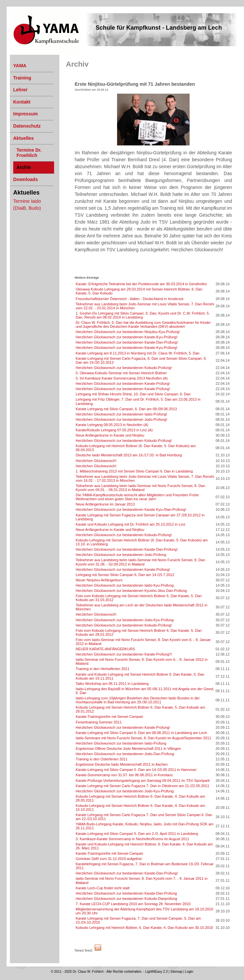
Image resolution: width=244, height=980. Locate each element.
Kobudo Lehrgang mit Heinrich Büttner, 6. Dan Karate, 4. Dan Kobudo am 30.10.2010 (144, 928)
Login (189, 972)
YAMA (15, 12)
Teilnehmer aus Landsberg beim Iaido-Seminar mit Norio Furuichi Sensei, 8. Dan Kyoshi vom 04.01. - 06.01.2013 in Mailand (141, 488)
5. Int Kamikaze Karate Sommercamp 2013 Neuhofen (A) (122, 378)
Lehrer (20, 90)
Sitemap (177, 972)
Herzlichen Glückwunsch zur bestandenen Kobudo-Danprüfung (127, 899)
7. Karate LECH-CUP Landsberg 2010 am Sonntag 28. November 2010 (133, 904)
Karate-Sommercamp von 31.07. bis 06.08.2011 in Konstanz (124, 775)
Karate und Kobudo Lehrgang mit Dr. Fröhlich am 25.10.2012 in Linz (131, 524)
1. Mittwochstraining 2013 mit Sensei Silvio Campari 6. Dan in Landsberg (134, 471)
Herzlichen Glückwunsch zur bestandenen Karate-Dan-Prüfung (126, 893)
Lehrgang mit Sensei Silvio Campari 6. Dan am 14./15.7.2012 (125, 575)
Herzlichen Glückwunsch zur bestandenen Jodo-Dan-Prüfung (125, 754)
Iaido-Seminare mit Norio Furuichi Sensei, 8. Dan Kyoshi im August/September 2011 (144, 738)
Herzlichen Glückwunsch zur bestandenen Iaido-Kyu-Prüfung (125, 585)
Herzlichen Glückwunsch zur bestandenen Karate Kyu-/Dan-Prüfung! (131, 509)
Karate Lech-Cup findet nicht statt (103, 888)
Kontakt (22, 102)
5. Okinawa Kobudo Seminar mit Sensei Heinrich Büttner (121, 373)
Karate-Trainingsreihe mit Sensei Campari (109, 717)
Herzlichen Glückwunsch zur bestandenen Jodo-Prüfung (121, 555)
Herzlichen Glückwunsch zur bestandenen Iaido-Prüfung (121, 743)
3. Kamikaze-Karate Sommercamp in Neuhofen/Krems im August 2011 (133, 839)
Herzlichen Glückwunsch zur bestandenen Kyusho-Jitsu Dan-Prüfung (131, 591)
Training (22, 78)
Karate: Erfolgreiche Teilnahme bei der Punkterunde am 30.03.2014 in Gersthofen (141, 284)
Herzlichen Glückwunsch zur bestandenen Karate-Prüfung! (123, 383)
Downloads (26, 179)
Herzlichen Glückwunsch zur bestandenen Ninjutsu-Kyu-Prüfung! (128, 332)
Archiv (24, 167)
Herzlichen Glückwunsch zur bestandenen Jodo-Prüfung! (122, 419)
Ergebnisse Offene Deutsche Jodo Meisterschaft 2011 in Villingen (128, 749)
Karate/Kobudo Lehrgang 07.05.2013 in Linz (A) (114, 430)
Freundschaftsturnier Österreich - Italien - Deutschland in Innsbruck (130, 299)
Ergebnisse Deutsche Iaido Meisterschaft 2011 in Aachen (122, 764)
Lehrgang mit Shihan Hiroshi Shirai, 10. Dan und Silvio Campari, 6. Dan (133, 394)
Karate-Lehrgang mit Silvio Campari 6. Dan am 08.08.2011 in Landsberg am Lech (141, 733)
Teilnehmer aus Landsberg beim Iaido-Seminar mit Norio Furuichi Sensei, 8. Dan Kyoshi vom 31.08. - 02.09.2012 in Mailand (141, 562)
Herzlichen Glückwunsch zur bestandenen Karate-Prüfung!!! (124, 654)
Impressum (26, 114)
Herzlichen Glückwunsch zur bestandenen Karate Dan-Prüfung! (127, 549)
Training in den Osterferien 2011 (102, 759)
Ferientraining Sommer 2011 (99, 722)
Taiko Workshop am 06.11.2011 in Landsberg (112, 684)
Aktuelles (23, 138)
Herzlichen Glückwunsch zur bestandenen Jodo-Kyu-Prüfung (125, 620)
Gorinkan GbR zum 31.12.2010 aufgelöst (109, 859)
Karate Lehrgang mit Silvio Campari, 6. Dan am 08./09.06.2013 (126, 409)
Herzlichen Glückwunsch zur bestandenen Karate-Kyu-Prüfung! (127, 337)
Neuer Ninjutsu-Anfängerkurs (99, 580)
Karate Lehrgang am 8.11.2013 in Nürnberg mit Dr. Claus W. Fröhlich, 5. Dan (138, 353)
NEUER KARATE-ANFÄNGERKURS (106, 649)
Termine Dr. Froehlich (29, 153)
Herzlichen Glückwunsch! (96, 461)
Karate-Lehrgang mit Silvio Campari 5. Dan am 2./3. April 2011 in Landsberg (137, 834)
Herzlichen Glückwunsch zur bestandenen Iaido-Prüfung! (122, 414)
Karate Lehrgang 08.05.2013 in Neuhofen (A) (112, 425)
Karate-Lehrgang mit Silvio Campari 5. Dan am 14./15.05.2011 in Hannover (136, 770)
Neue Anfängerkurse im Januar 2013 (105, 504)
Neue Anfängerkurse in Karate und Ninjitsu (110, 435)
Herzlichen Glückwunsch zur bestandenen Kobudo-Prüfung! (124, 368)
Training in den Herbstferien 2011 (103, 669)
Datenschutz (27, 126)
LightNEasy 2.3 (157, 972)
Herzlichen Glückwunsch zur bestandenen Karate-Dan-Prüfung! (127, 342)
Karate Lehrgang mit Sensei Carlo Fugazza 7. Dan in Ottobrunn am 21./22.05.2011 (143, 786)
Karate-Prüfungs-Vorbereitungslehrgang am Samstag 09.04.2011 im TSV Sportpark (143, 781)
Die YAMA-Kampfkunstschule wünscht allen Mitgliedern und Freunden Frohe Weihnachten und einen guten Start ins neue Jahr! (137, 497)
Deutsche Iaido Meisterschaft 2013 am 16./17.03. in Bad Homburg (129, 455)
